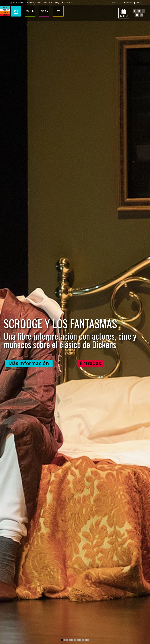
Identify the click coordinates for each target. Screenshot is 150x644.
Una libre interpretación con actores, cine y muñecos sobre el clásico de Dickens (70, 341)
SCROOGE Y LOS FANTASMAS (60, 324)
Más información (29, 363)
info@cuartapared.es (133, 2)
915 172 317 (117, 2)
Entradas (90, 363)
